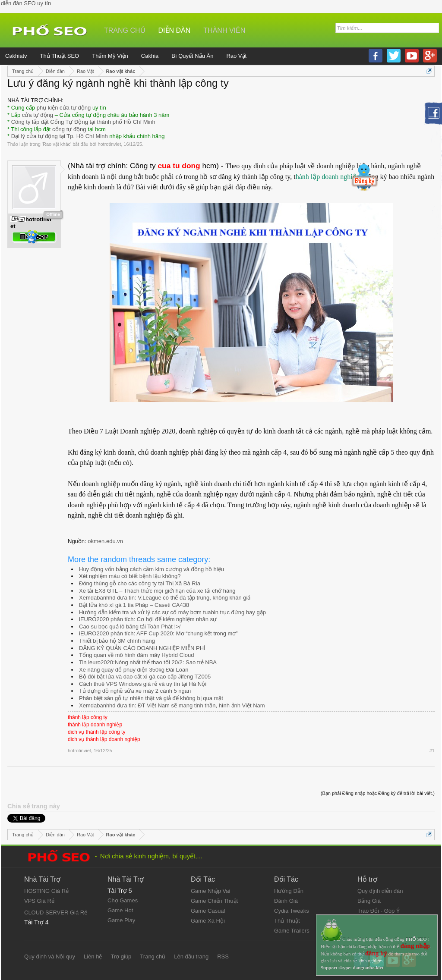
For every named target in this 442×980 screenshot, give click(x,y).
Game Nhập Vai (210, 891)
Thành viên (224, 30)
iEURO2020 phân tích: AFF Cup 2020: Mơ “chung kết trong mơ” (158, 633)
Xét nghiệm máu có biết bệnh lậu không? (130, 576)
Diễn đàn (175, 30)
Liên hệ (93, 956)
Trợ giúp (121, 956)
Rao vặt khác (57, 144)
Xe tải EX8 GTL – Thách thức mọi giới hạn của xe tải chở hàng (157, 591)
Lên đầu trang (191, 956)
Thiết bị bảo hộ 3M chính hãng (117, 641)
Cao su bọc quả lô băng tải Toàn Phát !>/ (130, 627)
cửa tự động (38, 115)
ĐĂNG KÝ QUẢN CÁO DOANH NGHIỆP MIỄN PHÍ (142, 648)
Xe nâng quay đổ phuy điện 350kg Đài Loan (134, 670)
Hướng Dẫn (289, 891)
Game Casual (208, 911)
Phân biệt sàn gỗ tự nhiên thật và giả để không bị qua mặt (151, 698)
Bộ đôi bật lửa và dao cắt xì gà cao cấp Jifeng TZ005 (145, 677)
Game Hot (120, 910)
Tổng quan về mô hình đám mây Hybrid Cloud (136, 655)
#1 (432, 751)
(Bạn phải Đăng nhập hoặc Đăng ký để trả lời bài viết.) (378, 793)
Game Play (121, 920)
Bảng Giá (369, 901)
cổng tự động (69, 129)
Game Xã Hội (208, 921)
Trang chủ (125, 30)
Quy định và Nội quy (50, 956)
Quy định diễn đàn (380, 891)
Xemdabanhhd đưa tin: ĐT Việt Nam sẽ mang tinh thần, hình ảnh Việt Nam (172, 705)
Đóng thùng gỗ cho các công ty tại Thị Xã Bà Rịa (140, 583)
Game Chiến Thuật (214, 901)
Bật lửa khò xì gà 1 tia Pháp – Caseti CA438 (134, 605)
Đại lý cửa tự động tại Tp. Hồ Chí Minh (60, 136)
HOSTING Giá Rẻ (46, 891)
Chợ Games (123, 900)
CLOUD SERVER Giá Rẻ (56, 912)
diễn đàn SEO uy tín (26, 3)
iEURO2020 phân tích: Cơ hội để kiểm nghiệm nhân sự (148, 619)
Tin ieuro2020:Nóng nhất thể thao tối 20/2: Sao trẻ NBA (148, 662)
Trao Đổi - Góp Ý (379, 911)
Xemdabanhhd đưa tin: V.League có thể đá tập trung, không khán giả (165, 598)
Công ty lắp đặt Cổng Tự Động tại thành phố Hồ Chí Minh (83, 122)
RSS (223, 956)
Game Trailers (292, 931)
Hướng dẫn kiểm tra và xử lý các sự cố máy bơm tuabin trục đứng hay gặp (172, 612)
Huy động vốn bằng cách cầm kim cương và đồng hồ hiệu (152, 569)
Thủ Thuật (287, 921)
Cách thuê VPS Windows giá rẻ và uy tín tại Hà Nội (143, 684)
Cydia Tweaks (292, 911)
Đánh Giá (286, 901)
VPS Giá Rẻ (39, 901)
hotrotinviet (109, 144)
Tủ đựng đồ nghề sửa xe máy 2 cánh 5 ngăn (135, 691)
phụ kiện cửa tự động (64, 108)
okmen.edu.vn (105, 541)
